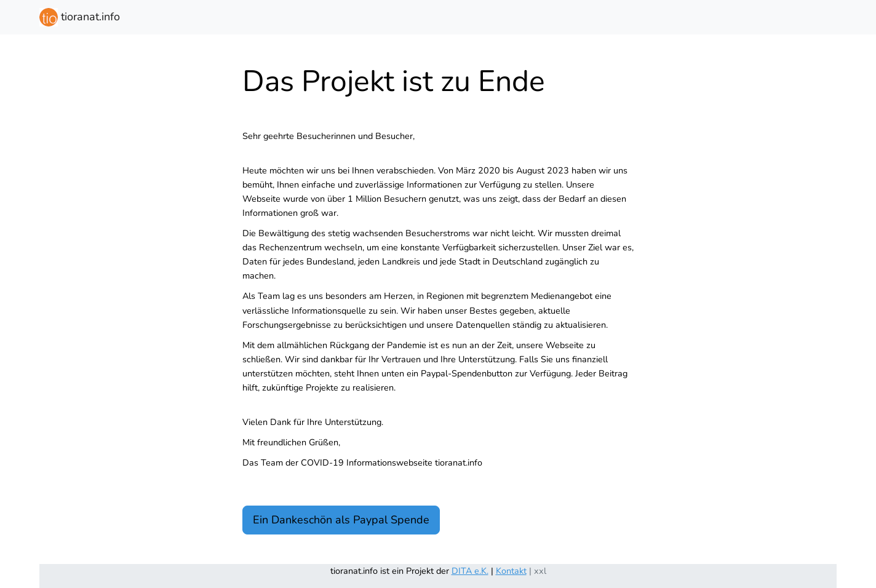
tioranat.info (80, 17)
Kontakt (511, 571)
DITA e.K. (470, 571)
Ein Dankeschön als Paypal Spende (341, 520)
